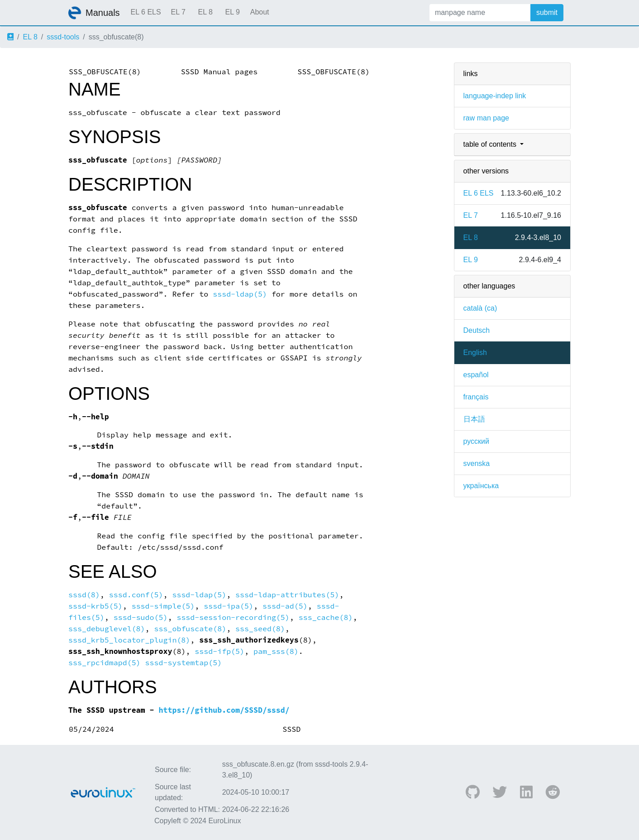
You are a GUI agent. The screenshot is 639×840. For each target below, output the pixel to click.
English (475, 353)
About (260, 12)
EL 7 (178, 12)
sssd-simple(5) (163, 606)
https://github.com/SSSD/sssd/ (224, 710)
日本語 (474, 419)
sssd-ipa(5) (229, 606)
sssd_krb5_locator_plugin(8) (129, 640)
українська (481, 486)
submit (547, 12)
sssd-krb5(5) (95, 606)
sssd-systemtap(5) (184, 663)
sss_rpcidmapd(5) (105, 663)
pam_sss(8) (276, 651)
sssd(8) (84, 595)
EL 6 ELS (146, 12)
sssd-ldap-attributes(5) (287, 595)
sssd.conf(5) (136, 595)
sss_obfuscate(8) (191, 629)
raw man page (486, 118)
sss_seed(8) (260, 629)
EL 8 (205, 12)
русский (476, 441)
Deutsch (477, 330)
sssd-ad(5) (285, 606)
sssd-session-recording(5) (233, 617)
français (476, 397)
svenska (477, 463)
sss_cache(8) (326, 617)
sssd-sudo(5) (141, 617)
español (476, 375)
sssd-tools (63, 37)
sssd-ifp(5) (219, 651)
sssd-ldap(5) (240, 294)
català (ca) (480, 308)
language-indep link (495, 96)
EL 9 (232, 12)
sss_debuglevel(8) (107, 629)
